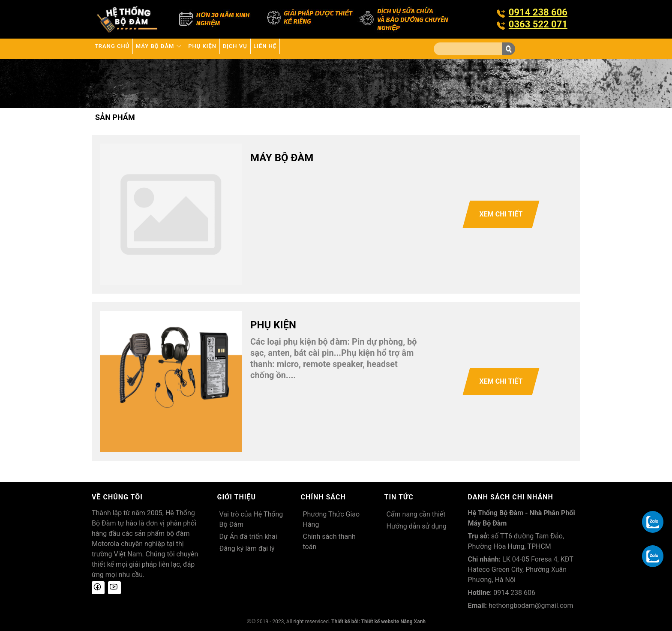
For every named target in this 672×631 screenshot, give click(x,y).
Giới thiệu (237, 497)
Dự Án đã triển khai (248, 536)
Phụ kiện (235, 49)
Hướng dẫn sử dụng (417, 526)
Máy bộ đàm (179, 49)
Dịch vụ (280, 49)
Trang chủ (118, 49)
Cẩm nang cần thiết (416, 514)
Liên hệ (322, 49)
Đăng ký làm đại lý (247, 548)
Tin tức (399, 497)
